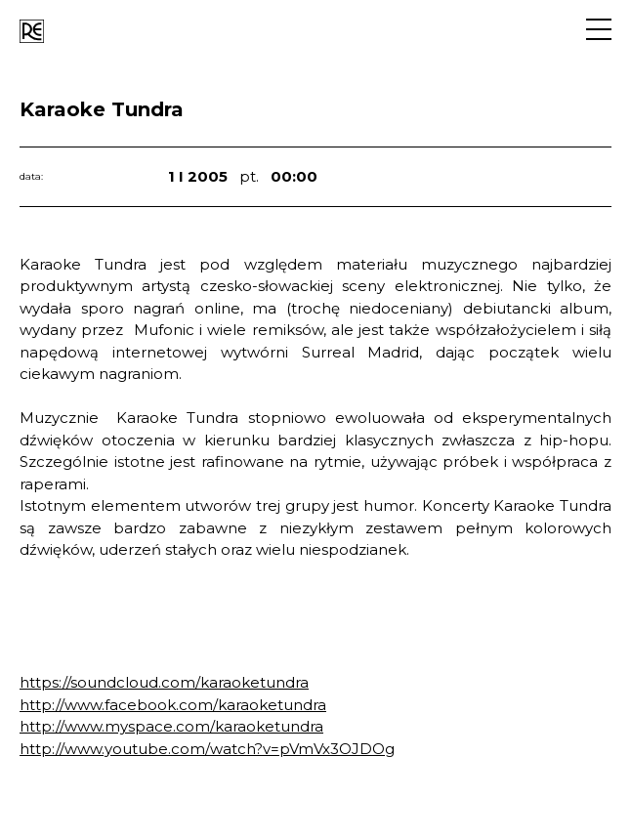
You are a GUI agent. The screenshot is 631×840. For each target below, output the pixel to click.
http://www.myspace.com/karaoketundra (171, 726)
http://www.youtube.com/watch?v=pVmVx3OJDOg (207, 749)
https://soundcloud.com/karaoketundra (164, 682)
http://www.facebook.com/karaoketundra (173, 705)
